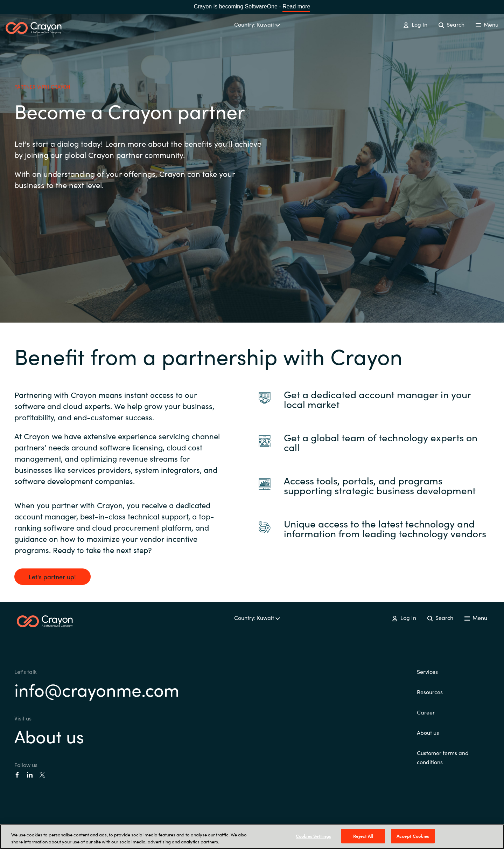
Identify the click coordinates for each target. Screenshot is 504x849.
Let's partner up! (52, 577)
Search (451, 24)
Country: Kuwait (257, 24)
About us (49, 736)
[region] (252, 837)
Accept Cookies (413, 836)
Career (426, 712)
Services (427, 671)
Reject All (363, 836)
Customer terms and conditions (443, 757)
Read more (296, 6)
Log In (415, 24)
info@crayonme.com (97, 689)
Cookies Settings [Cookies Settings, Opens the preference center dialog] (313, 836)
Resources (430, 692)
